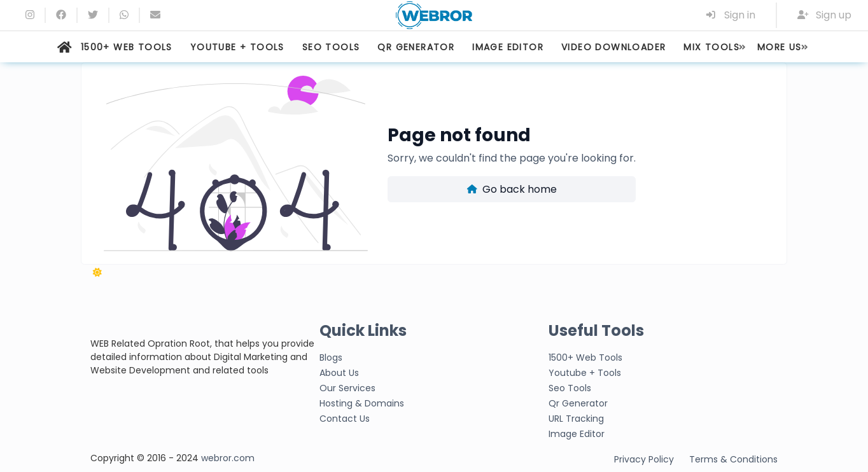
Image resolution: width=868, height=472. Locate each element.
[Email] (155, 15)
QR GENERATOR (416, 47)
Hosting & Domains (362, 403)
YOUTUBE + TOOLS (237, 47)
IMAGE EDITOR (508, 47)
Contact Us (345, 419)
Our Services (347, 388)
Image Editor (577, 434)
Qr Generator (578, 403)
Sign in (730, 15)
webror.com (228, 458)
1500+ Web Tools (585, 357)
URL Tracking (576, 419)
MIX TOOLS (711, 47)
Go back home (512, 189)
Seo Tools (570, 388)
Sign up (825, 15)
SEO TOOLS (331, 47)
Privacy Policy (644, 459)
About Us (339, 373)
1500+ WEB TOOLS (127, 47)
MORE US (780, 47)
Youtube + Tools (585, 373)
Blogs (331, 357)
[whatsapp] (124, 15)
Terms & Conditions (733, 459)
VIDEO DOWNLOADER (613, 47)
